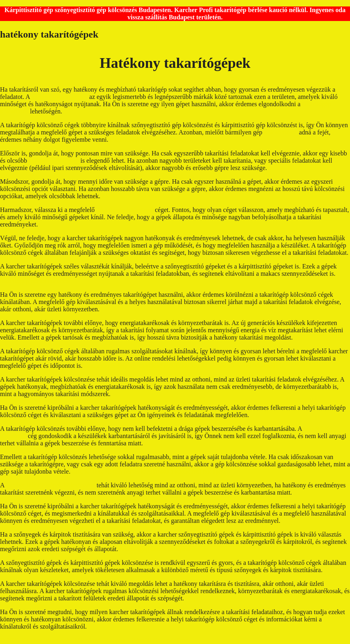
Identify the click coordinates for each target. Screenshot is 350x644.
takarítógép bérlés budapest (35, 281)
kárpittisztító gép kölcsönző (138, 196)
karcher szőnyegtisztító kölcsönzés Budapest (142, 366)
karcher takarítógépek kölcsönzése (51, 485)
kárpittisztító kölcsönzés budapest (229, 598)
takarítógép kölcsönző (125, 210)
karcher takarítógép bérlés (105, 471)
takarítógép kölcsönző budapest (151, 139)
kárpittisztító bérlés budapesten (241, 366)
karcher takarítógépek (60, 97)
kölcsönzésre (281, 132)
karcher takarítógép (54, 160)
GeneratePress (172, 640)
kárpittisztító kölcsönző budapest (183, 471)
